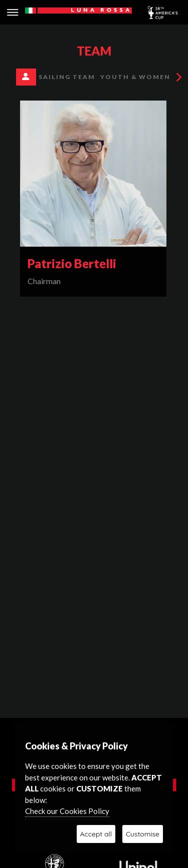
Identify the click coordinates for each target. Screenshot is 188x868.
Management (33, 78)
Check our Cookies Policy (67, 811)
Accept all (96, 834)
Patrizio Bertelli (72, 263)
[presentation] (180, 77)
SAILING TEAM (67, 77)
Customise (143, 834)
